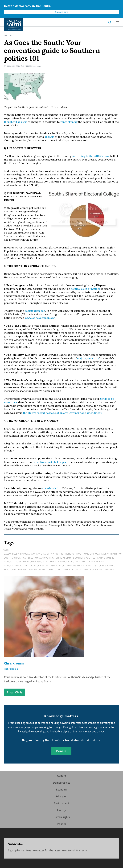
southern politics (84, 558)
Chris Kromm (14, 66)
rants (64, 122)
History (61, 810)
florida (77, 569)
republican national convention (66, 562)
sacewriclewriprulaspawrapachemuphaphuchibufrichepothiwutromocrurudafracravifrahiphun (63, 554)
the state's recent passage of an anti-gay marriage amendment (62, 413)
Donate (61, 751)
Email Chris (14, 692)
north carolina (93, 569)
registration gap (35, 311)
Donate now (62, 12)
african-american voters (82, 566)
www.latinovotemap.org (40, 318)
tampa (66, 569)
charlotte (54, 569)
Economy (61, 789)
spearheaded (50, 488)
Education (61, 796)
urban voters (107, 566)
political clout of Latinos (86, 289)
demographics (96, 562)
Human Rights (62, 817)
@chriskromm (11, 669)
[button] (118, 22)
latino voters (106, 558)
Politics (8, 36)
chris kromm (63, 558)
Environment (61, 803)
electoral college (15, 569)
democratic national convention (24, 562)
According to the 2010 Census (91, 156)
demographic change (17, 566)
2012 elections (37, 569)
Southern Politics (15, 558)
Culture (62, 776)
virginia (109, 569)
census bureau (40, 566)
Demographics (61, 783)
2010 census (58, 566)
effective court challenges (50, 462)
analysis (49, 137)
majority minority (88, 358)
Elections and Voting (41, 558)
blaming (73, 122)
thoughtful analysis (16, 122)
